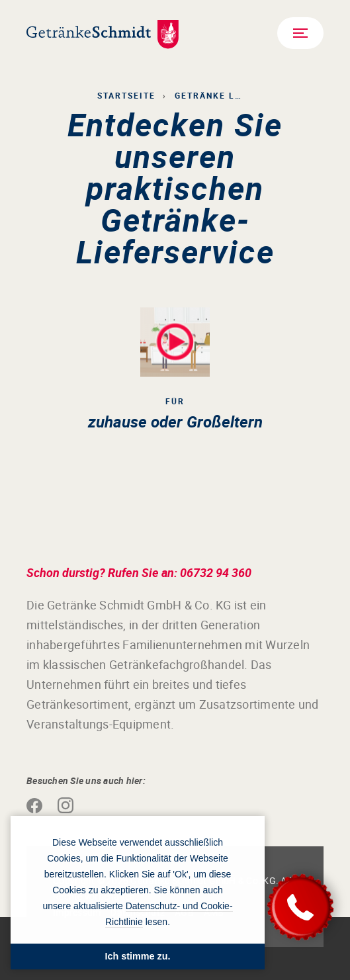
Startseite (126, 95)
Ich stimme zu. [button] (137, 956)
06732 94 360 (216, 572)
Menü (298, 32)
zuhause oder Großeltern (175, 422)
